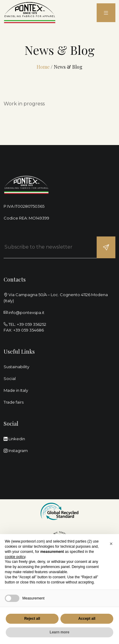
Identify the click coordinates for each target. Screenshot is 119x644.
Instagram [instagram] (16, 451)
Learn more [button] (59, 632)
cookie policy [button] (15, 557)
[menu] (106, 13)
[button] (111, 544)
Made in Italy (16, 390)
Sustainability (16, 367)
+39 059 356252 (32, 324)
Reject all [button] (32, 619)
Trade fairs (14, 402)
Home (43, 67)
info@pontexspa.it (26, 312)
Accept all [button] (87, 619)
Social (10, 378)
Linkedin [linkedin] (14, 439)
